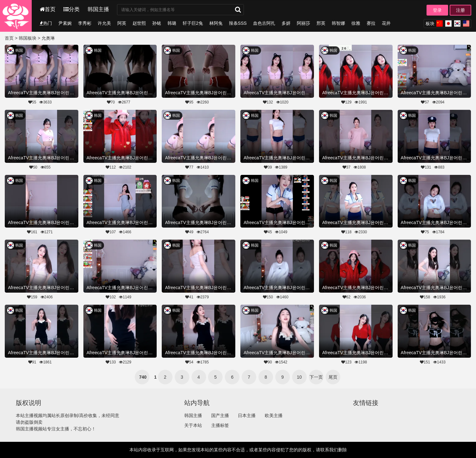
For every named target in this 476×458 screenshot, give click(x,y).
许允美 (104, 23)
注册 (460, 10)
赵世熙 (139, 23)
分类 (72, 9)
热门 (46, 23)
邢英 (321, 23)
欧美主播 (274, 415)
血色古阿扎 (264, 23)
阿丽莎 (303, 23)
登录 (437, 10)
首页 (48, 9)
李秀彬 (85, 23)
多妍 (286, 23)
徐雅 (356, 23)
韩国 (19, 50)
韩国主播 (98, 9)
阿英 (122, 23)
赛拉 (371, 23)
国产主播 (220, 415)
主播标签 (220, 425)
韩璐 (172, 23)
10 (299, 377)
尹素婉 (65, 23)
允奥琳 (48, 38)
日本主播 (247, 415)
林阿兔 (216, 23)
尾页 (333, 377)
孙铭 (157, 23)
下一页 (316, 377)
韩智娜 (338, 23)
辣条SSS (238, 23)
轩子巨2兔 (193, 23)
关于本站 (193, 425)
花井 (386, 23)
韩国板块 (28, 38)
